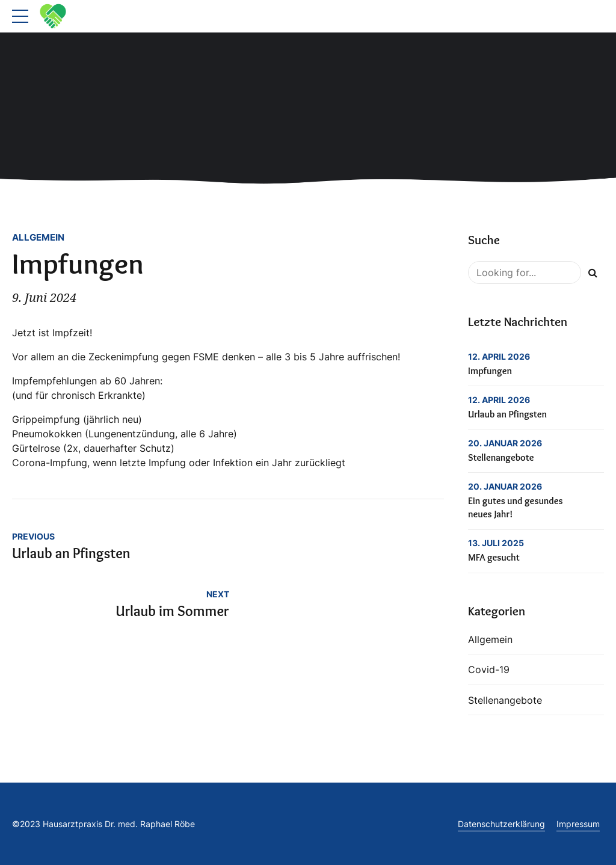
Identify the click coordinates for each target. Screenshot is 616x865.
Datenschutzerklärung (501, 824)
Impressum (578, 824)
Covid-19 (489, 670)
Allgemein (38, 237)
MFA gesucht (494, 557)
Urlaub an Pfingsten (507, 414)
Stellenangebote (501, 457)
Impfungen (490, 371)
